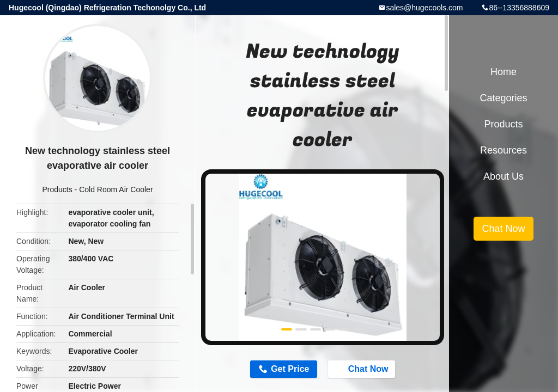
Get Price (290, 369)
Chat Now (363, 369)
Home (504, 72)
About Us (504, 176)
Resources (504, 150)
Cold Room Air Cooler (116, 189)
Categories (503, 98)
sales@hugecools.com (424, 8)
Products (57, 189)
